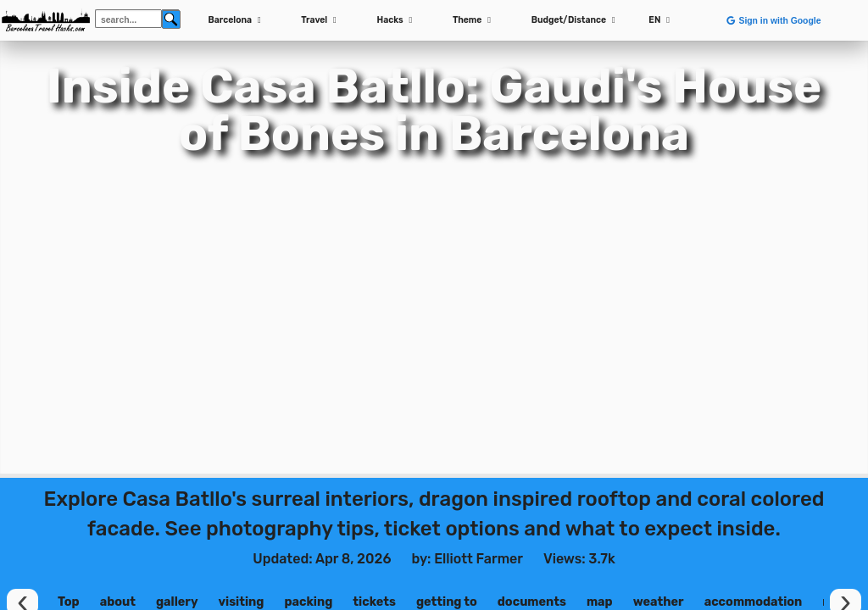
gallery (177, 602)
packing (308, 602)
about (118, 602)
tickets (374, 602)
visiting (241, 602)
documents (532, 602)
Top (69, 602)
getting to (447, 602)
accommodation (754, 602)
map (600, 602)
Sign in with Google (773, 21)
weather (659, 602)
